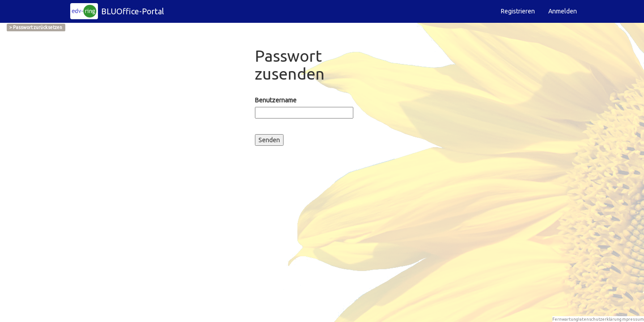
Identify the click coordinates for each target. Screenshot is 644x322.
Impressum (632, 319)
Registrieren (518, 11)
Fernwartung (565, 319)
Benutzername (276, 100)
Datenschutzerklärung (599, 319)
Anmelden (563, 11)
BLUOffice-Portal (133, 11)
